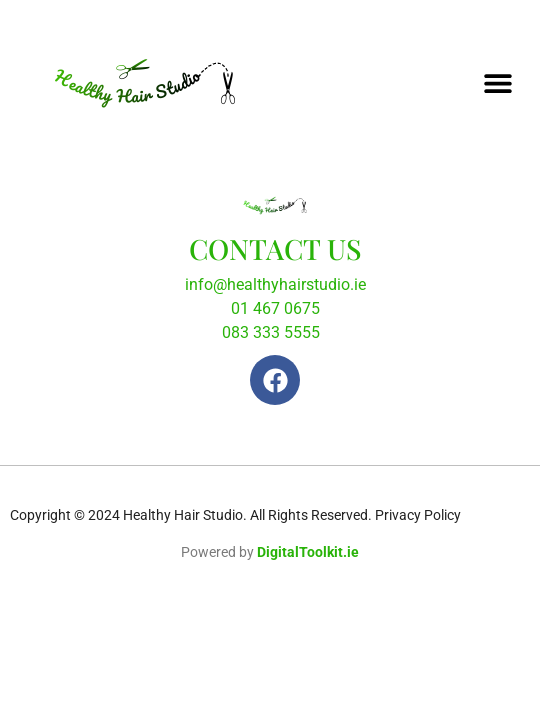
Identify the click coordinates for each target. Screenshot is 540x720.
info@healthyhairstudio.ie (275, 284)
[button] (497, 82)
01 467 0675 (275, 308)
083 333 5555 (271, 332)
